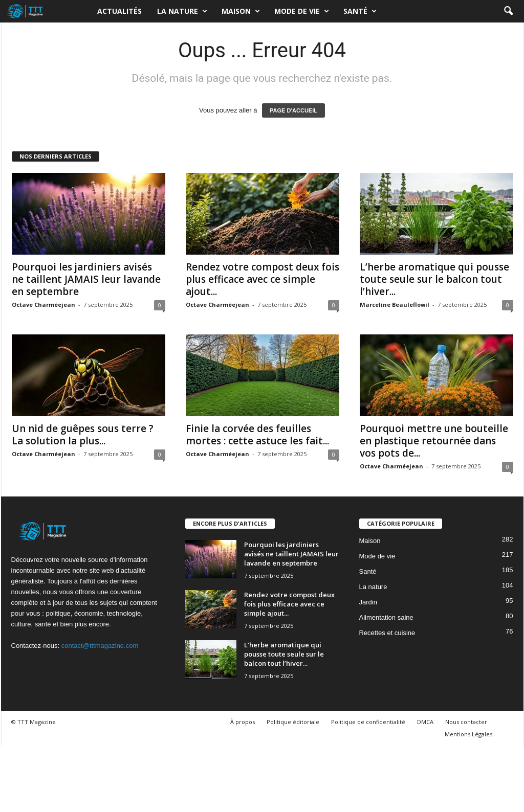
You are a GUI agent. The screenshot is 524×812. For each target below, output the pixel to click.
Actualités (119, 11)
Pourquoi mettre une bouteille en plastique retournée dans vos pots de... (434, 441)
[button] (508, 11)
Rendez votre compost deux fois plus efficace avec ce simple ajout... (263, 279)
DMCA (425, 722)
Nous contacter (466, 722)
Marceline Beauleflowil (395, 304)
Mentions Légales (468, 734)
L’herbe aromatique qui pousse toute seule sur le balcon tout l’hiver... (434, 279)
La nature (182, 11)
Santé (360, 11)
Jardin (368, 602)
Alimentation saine (386, 617)
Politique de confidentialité (368, 722)
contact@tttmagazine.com (100, 646)
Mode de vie (302, 11)
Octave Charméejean (43, 304)
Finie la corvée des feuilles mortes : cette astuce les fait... (257, 435)
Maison (241, 11)
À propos (243, 722)
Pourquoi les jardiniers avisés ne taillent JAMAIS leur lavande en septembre (86, 279)
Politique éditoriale (293, 722)
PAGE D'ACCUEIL (293, 110)
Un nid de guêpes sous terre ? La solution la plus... (83, 435)
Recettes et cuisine (387, 633)
